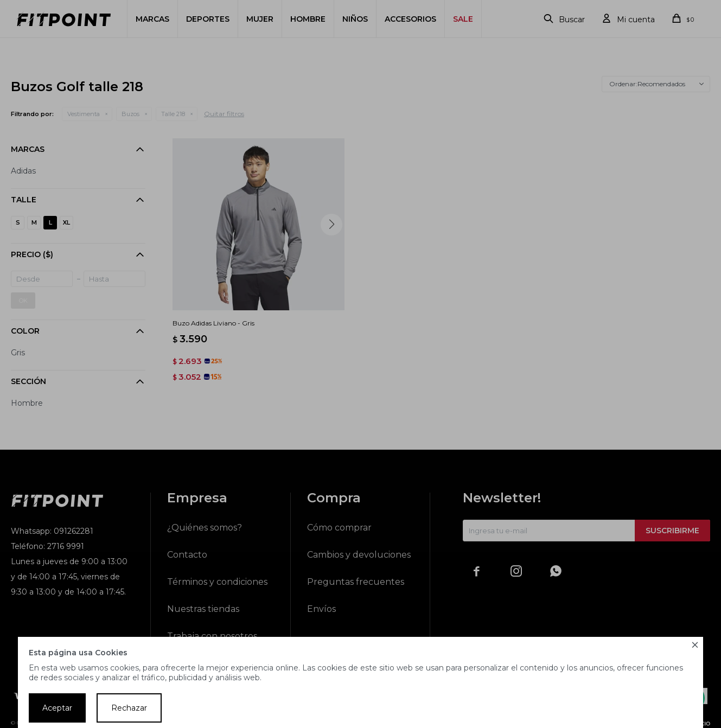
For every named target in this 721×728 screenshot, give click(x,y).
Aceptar (57, 708)
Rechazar (129, 708)
